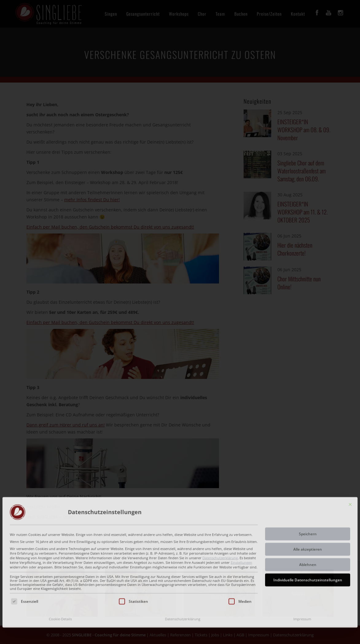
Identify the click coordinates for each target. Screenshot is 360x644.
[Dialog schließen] (350, 469)
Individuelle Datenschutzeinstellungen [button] (308, 545)
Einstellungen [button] (241, 527)
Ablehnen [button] (308, 529)
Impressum (302, 584)
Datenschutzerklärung (220, 523)
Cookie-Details (60, 584)
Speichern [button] (308, 499)
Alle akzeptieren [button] (308, 514)
